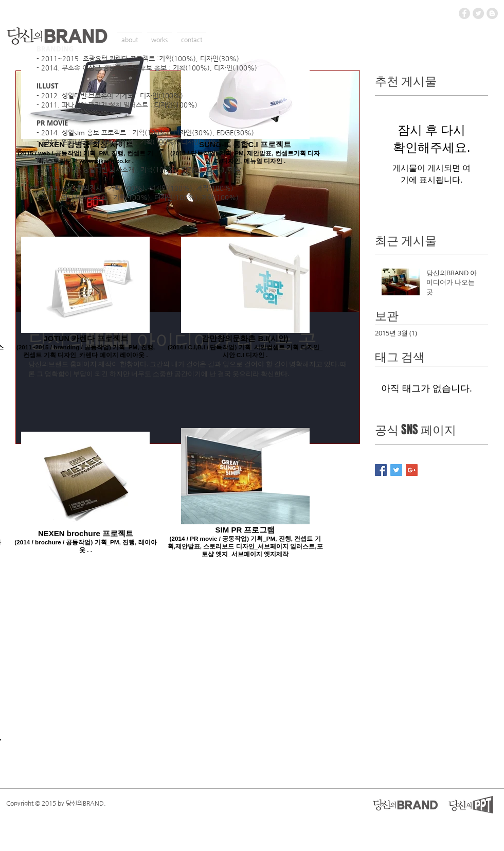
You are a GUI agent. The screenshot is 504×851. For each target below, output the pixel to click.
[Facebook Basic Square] (381, 470)
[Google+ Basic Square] (412, 470)
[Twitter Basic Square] (396, 470)
